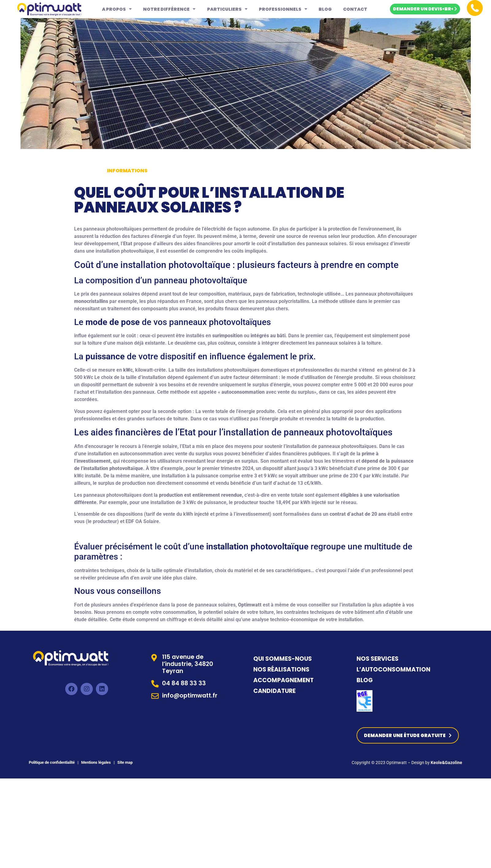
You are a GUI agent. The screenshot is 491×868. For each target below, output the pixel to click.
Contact (355, 9)
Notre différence (169, 9)
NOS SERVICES (378, 659)
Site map (125, 763)
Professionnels (283, 9)
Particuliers (227, 9)
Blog (325, 9)
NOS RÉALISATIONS (281, 669)
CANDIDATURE (275, 691)
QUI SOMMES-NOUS (283, 659)
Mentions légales (96, 763)
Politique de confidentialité (52, 763)
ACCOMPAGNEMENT (283, 680)
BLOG (365, 680)
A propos (117, 9)
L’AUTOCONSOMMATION (393, 669)
